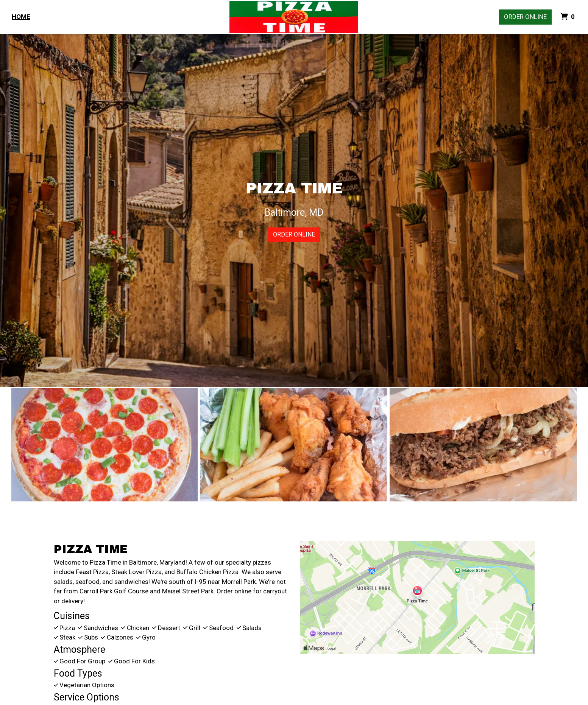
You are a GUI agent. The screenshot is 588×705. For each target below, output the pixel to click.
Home (21, 17)
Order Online (525, 17)
